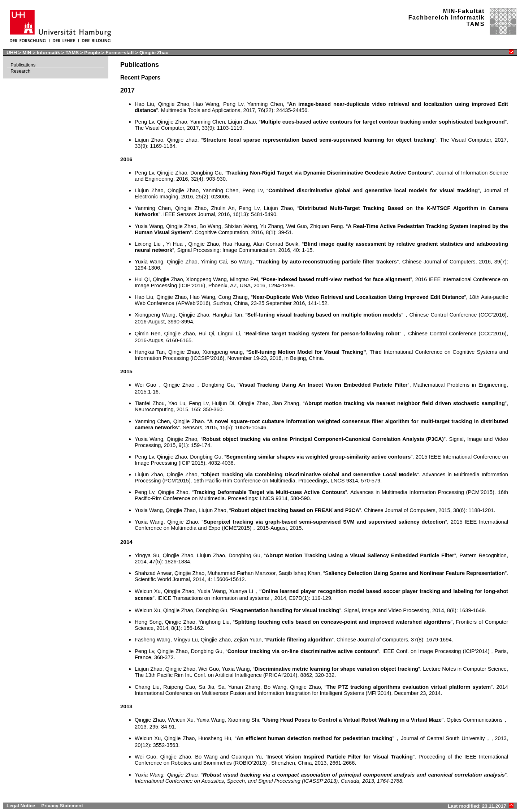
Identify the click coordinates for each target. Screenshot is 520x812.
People (92, 53)
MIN (27, 53)
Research (20, 71)
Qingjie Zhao (154, 53)
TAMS (72, 53)
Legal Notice (21, 806)
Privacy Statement (62, 806)
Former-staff (120, 53)
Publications (23, 65)
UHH (12, 53)
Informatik (48, 53)
